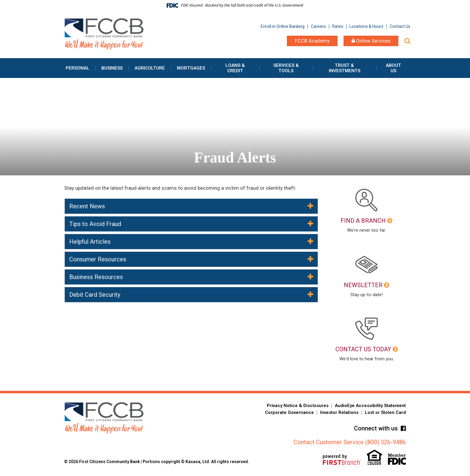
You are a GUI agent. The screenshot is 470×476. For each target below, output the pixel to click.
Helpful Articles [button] (90, 242)
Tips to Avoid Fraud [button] (95, 224)
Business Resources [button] (96, 277)
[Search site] (407, 41)
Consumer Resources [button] (98, 259)
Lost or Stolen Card (385, 412)
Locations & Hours (366, 26)
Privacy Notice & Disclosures (298, 406)
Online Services (371, 41)
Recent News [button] (87, 206)
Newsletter (363, 285)
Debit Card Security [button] (95, 295)
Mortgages (191, 68)
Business (112, 68)
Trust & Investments (345, 68)
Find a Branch (363, 221)
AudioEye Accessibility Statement (370, 406)
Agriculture (150, 68)
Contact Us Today (363, 349)
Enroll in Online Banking (283, 26)
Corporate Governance (289, 412)
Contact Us (400, 26)
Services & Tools (286, 68)
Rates (338, 26)
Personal (77, 68)
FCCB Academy (312, 41)
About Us (393, 68)
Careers (318, 26)
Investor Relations (339, 412)
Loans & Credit (235, 68)
